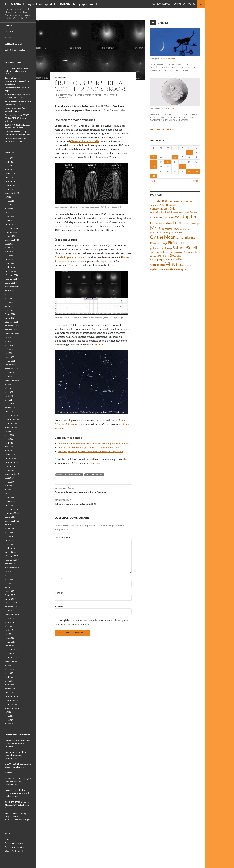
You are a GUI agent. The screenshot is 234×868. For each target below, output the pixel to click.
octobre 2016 (11, 611)
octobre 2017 (11, 564)
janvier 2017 (10, 599)
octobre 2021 (11, 376)
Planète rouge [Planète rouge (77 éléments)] (159, 243)
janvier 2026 (10, 177)
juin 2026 (9, 158)
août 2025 (9, 197)
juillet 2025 (10, 201)
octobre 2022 (11, 330)
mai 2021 (9, 396)
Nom (58, 579)
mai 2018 (9, 536)
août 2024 (9, 244)
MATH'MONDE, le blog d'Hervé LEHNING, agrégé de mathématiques (17, 793)
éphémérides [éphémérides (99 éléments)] (160, 269)
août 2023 (9, 291)
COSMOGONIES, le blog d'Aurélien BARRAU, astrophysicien (16, 755)
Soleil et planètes (13, 44)
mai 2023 (9, 302)
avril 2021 (9, 400)
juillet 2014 (10, 716)
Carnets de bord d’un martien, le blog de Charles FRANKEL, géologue (18, 743)
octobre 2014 (11, 704)
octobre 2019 (11, 470)
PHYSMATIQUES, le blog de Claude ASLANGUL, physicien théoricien (18, 805)
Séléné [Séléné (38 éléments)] (153, 256)
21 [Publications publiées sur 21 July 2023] (182, 167)
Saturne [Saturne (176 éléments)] (180, 248)
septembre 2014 (12, 708)
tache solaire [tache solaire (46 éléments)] (162, 256)
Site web (59, 606)
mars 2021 (9, 404)
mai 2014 (9, 724)
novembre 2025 (12, 185)
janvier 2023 (10, 318)
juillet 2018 (10, 529)
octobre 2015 (11, 657)
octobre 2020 (11, 423)
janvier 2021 (10, 412)
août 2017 (9, 572)
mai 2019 (9, 490)
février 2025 (10, 220)
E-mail (59, 593)
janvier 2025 (10, 224)
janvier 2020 (10, 458)
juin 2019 (9, 486)
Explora (8, 773)
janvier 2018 (10, 552)
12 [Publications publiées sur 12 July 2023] (168, 162)
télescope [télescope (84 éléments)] (175, 255)
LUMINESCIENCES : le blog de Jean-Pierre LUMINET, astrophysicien (18, 781)
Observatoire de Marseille (85, 141)
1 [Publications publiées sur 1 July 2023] (189, 152)
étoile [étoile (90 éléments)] (173, 269)
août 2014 (9, 712)
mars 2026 (9, 170)
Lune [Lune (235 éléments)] (178, 222)
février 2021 (10, 408)
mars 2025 (9, 216)
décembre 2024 (12, 228)
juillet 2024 (10, 248)
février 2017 (10, 595)
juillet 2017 (10, 575)
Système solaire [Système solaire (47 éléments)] (192, 252)
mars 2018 (9, 544)
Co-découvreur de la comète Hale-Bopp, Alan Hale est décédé (17, 71)
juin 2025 (9, 205)
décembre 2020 (12, 415)
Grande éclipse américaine (69, 257)
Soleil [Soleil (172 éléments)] (192, 248)
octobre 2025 (11, 189)
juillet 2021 (10, 388)
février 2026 (10, 174)
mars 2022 (9, 357)
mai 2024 (9, 255)
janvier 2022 (10, 365)
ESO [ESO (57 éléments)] (177, 217)
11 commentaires (180, 70)
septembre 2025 (12, 193)
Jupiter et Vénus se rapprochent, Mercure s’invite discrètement (18, 81)
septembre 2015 (12, 661)
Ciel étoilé (10, 32)
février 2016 (10, 642)
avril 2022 (9, 353)
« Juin (154, 181)
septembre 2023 (12, 287)
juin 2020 (9, 439)
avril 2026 (9, 166)
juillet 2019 (10, 482)
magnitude (106, 261)
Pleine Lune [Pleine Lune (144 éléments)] (178, 242)
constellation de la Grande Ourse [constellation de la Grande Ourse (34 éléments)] (163, 212)
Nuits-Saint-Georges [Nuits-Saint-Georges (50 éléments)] (161, 233)
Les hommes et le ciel (15, 50)
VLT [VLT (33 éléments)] (183, 260)
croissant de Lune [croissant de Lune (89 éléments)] (162, 217)
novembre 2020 (12, 419)
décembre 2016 (12, 603)
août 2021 (9, 384)
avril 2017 (9, 587)
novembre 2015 (12, 653)
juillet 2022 (10, 341)
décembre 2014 (12, 696)
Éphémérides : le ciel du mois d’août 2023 (93, 502)
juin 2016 (9, 626)
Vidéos (192, 4)
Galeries (163, 23)
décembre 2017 (12, 556)
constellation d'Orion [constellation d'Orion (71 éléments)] (164, 208)
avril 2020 (9, 447)
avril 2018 (9, 540)
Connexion (10, 839)
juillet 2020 (10, 435)
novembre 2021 (12, 373)
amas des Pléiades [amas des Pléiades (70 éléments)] (162, 201)
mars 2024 (9, 263)
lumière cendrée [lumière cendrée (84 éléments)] (161, 223)
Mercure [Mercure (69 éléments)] (166, 229)
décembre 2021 (12, 369)
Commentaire (63, 537)
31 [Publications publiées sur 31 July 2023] (154, 176)
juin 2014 (9, 720)
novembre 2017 (12, 560)
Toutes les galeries (162, 129)
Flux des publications (14, 843)
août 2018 (9, 525)
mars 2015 (9, 685)
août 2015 (9, 665)
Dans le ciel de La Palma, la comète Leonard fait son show (89, 447)
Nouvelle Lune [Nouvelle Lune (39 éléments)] (185, 229)
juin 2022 (9, 345)
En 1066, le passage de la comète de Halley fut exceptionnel (91, 451)
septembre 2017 (12, 568)
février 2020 (10, 454)
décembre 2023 (12, 275)
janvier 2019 (10, 505)
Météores (9, 38)
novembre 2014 (12, 700)
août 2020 (9, 431)
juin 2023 (9, 298)
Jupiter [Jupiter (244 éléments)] (190, 216)
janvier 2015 (10, 692)
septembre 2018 (12, 521)
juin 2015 (9, 673)
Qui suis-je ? (179, 4)
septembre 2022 (12, 334)
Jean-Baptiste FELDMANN (90, 95)
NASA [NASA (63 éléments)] (175, 229)
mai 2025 (9, 209)
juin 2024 (9, 252)
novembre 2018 (12, 513)
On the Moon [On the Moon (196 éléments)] (163, 237)
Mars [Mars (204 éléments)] (155, 228)
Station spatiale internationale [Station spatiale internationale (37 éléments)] (163, 252)
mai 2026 (9, 162)
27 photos (172, 59)
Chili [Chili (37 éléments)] (166, 205)
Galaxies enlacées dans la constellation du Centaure (93, 490)
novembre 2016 (12, 607)
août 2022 (9, 337)
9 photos (171, 108)
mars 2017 (9, 591)
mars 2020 (9, 451)
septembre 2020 (12, 427)
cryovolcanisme (94, 475)
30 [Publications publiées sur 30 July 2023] (196, 171)
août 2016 (9, 618)
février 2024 (10, 267)
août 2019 (9, 478)
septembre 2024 (12, 240)
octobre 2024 (11, 236)
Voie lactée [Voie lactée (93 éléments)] (158, 265)
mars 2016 (9, 638)
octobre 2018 (11, 517)
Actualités (61, 77)
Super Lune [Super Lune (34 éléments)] (180, 252)
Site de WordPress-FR (14, 851)
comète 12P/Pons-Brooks (69, 475)
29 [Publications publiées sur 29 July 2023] (189, 171)
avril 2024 (9, 259)
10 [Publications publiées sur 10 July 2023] (154, 162)
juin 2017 (9, 579)
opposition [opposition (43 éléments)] (180, 238)
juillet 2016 (10, 622)
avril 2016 (9, 634)
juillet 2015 (10, 669)
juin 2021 (9, 392)
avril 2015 (9, 681)
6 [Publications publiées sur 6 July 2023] (175, 157)
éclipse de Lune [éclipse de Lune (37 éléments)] (184, 265)
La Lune (8, 25)
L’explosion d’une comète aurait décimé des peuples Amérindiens (94, 443)
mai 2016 (9, 630)
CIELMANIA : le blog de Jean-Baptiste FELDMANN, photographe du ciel (51, 4)
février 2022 (10, 361)
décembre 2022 (12, 322)
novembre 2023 (12, 279)
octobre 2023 (11, 283)
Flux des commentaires (15, 847)
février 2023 (10, 314)
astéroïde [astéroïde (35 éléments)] (188, 202)
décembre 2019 (12, 462)
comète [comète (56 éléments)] (172, 205)
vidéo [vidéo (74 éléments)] (178, 259)
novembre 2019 (12, 466)
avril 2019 (9, 494)
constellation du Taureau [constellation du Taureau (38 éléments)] (186, 212)
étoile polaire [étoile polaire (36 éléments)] (183, 270)
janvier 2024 (10, 271)
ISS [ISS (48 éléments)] (181, 217)
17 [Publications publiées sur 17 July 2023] (154, 167)
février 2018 (10, 548)
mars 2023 (9, 310)
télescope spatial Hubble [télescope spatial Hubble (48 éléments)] (162, 259)
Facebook (95, 463)
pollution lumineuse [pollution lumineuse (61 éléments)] (161, 248)
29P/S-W (99, 344)
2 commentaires (180, 120)
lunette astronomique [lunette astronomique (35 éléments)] (191, 223)
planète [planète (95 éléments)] (190, 237)
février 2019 (10, 501)
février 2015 (10, 689)
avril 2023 (9, 306)
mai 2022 (9, 349)
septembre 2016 (12, 614)
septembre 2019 (12, 474)
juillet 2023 (10, 295)
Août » (196, 181)
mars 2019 (9, 497)
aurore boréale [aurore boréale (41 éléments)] (157, 205)
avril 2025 (9, 213)
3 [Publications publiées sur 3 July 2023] (154, 157)
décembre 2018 (12, 509)
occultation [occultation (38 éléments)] (177, 233)
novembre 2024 (12, 232)
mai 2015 (9, 677)
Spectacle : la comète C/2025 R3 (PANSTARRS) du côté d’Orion (17, 118)
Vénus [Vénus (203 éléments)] (172, 264)
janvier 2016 (10, 646)
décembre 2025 (12, 181)
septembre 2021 (12, 380)
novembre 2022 (12, 326)
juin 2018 (9, 533)
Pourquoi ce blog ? (161, 4)
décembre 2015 (12, 650)
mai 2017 (9, 583)
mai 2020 (9, 443)
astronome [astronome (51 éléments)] (179, 201)
